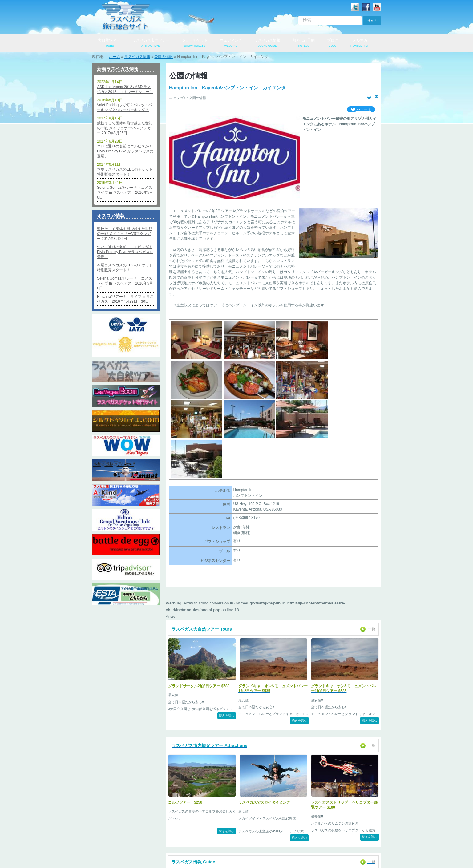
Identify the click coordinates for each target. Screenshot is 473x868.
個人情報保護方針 (171, 841)
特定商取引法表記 (243, 841)
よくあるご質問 (281, 841)
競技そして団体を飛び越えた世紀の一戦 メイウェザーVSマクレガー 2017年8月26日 (125, 128)
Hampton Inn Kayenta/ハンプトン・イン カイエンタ (227, 88)
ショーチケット (195, 43)
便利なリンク (315, 841)
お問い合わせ (207, 841)
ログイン (112, 841)
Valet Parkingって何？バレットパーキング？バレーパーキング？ (124, 107)
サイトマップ (348, 841)
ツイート (361, 110)
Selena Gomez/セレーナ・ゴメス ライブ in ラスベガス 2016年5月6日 (126, 192)
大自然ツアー (109, 43)
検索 (370, 20)
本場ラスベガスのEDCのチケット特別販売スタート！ (125, 172)
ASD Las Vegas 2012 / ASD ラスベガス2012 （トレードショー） (125, 89)
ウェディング (231, 43)
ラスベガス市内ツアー (151, 43)
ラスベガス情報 (267, 43)
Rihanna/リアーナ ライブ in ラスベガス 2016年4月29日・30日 (125, 299)
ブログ (333, 43)
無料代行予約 (304, 43)
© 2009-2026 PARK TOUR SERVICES (236, 859)
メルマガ (360, 43)
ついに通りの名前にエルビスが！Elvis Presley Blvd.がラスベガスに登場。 (125, 151)
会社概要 (138, 841)
